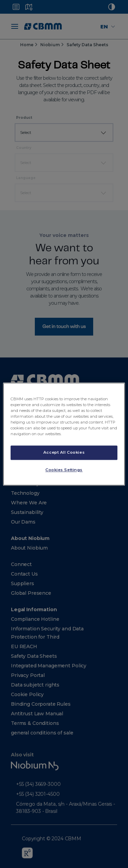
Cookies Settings (64, 470)
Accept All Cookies (64, 452)
